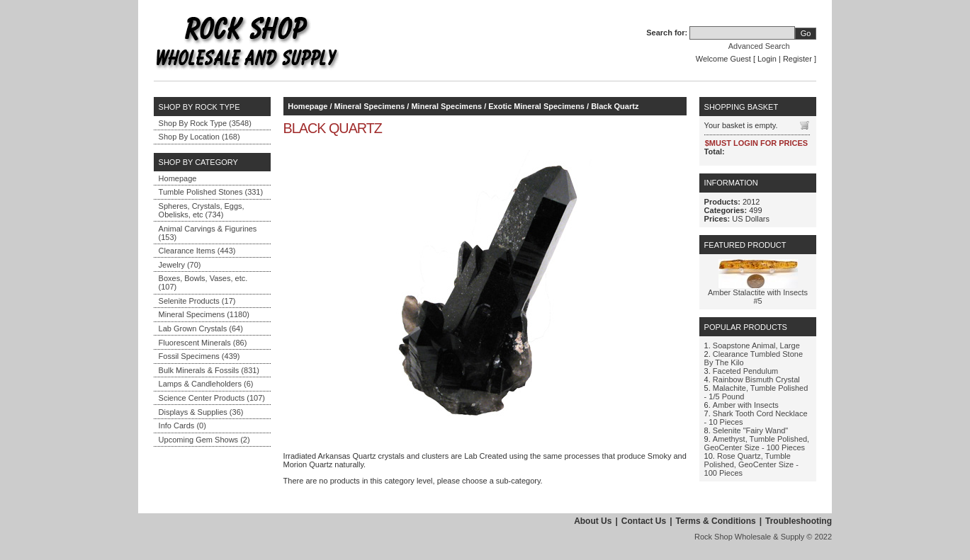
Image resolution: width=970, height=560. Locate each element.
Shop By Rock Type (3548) (205, 123)
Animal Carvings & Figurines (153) (208, 233)
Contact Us (644, 521)
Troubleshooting (799, 521)
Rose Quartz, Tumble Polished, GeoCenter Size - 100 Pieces (751, 464)
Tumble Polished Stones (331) (211, 192)
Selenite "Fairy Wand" (750, 430)
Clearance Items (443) (197, 251)
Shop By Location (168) (199, 137)
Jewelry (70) (180, 265)
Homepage (178, 178)
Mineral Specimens (370, 106)
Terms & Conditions (716, 521)
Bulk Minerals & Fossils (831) (209, 370)
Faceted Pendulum (745, 371)
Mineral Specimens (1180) (204, 314)
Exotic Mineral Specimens (536, 106)
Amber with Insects (746, 405)
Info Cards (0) (182, 425)
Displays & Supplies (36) (201, 412)
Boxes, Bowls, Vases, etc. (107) (203, 282)
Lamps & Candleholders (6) (206, 384)
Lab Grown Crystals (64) (201, 328)
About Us (593, 521)
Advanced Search (759, 46)
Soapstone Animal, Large (756, 345)
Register (797, 59)
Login (767, 59)
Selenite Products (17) (197, 301)
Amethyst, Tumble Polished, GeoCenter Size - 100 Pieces (757, 443)
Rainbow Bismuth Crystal (756, 379)
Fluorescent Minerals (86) (203, 343)
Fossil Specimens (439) (199, 356)
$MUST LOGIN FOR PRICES (756, 143)
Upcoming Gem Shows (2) (204, 440)
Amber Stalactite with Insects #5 (758, 297)
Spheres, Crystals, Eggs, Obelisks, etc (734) (202, 210)
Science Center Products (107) (212, 398)
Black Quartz (615, 106)
